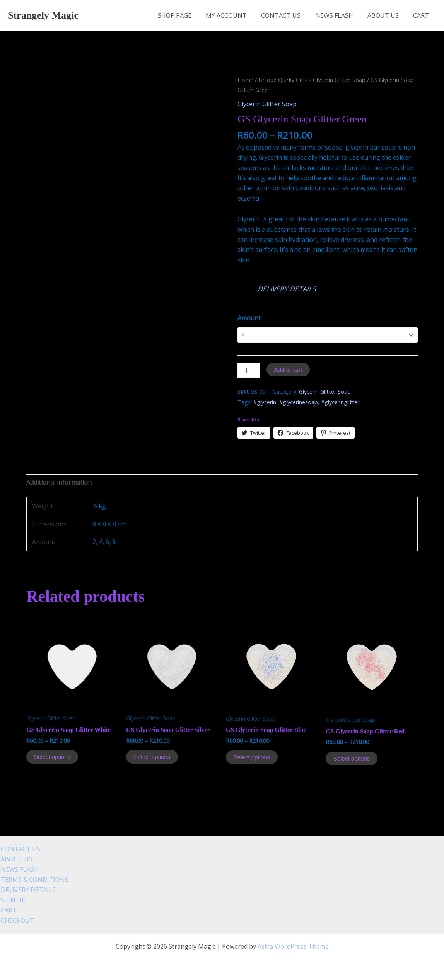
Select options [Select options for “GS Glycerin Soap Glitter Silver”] (152, 757)
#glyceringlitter (340, 402)
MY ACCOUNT (236, 15)
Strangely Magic (43, 15)
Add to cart (288, 370)
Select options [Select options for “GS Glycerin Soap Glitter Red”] (352, 758)
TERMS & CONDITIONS (34, 880)
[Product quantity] (249, 370)
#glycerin (265, 402)
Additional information (59, 482)
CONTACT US (288, 15)
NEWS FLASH (339, 15)
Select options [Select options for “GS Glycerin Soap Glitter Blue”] (252, 757)
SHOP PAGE (186, 15)
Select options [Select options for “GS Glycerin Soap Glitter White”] (52, 757)
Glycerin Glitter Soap (339, 80)
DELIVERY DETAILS (287, 289)
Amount (249, 318)
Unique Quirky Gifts (283, 80)
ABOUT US (386, 15)
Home (245, 80)
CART (422, 15)
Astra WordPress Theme (293, 946)
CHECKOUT (17, 920)
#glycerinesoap (299, 402)
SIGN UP (12, 900)
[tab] (59, 482)
